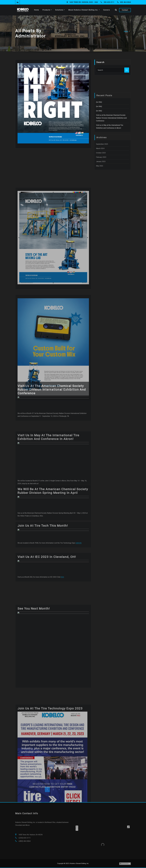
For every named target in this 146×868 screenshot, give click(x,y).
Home (37, 10)
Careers (107, 10)
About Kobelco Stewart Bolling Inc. (84, 10)
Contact (125, 10)
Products (47, 10)
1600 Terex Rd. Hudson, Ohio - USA (84, 2)
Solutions (60, 10)
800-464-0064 (126, 2)
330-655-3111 (109, 2)
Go (127, 70)
